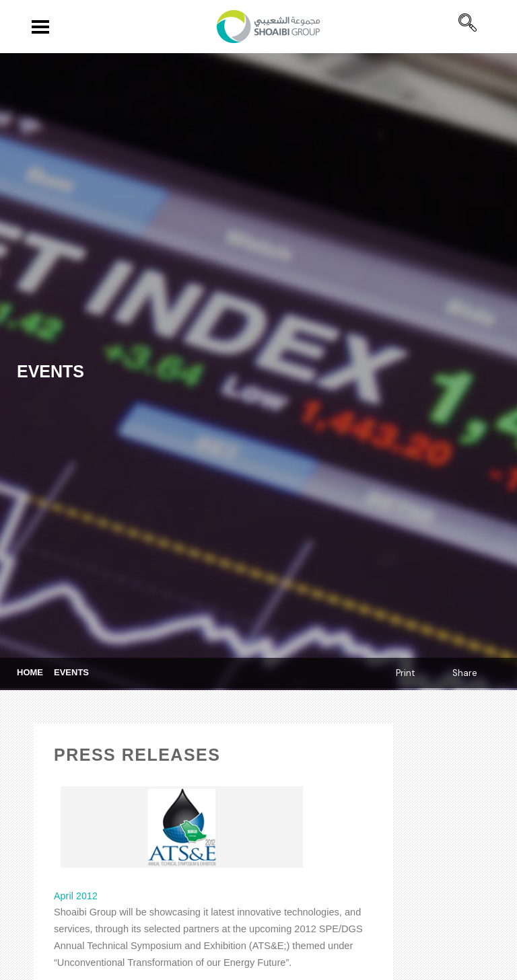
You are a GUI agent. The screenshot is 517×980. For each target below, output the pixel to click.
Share (465, 673)
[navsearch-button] (468, 18)
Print (405, 673)
